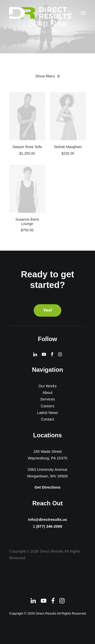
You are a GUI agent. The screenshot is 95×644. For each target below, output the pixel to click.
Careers (48, 406)
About (48, 392)
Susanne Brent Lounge (27, 222)
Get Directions (48, 487)
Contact (48, 419)
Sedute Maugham (68, 147)
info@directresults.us (47, 519)
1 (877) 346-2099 (48, 527)
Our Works (48, 386)
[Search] (68, 13)
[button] (83, 13)
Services (48, 399)
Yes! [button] (48, 310)
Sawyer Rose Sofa (27, 147)
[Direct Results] (41, 13)
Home (41, 32)
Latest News (48, 413)
